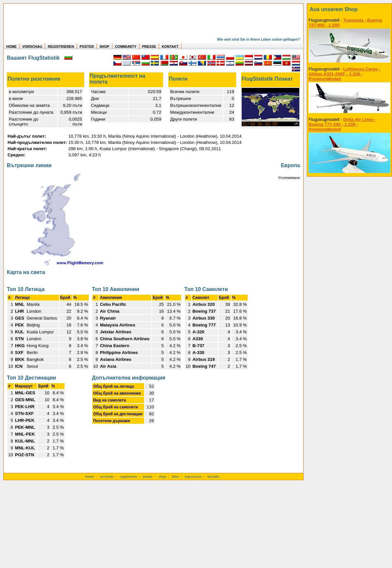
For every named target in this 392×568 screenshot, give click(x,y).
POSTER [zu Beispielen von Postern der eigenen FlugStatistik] (87, 47)
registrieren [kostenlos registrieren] (128, 477)
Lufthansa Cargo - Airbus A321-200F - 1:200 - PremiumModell (345, 74)
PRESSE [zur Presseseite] (149, 47)
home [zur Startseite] (90, 477)
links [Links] (175, 477)
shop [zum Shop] (162, 477)
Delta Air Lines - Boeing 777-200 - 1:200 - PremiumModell (342, 124)
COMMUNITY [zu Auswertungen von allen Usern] (126, 47)
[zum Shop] (349, 10)
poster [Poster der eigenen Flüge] (148, 477)
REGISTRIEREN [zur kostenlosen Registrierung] (61, 47)
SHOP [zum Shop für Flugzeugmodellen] (104, 47)
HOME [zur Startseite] (11, 47)
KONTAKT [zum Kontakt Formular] (170, 47)
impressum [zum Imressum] (193, 477)
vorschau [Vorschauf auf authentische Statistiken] (107, 477)
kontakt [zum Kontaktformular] (213, 477)
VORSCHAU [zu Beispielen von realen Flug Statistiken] (32, 47)
